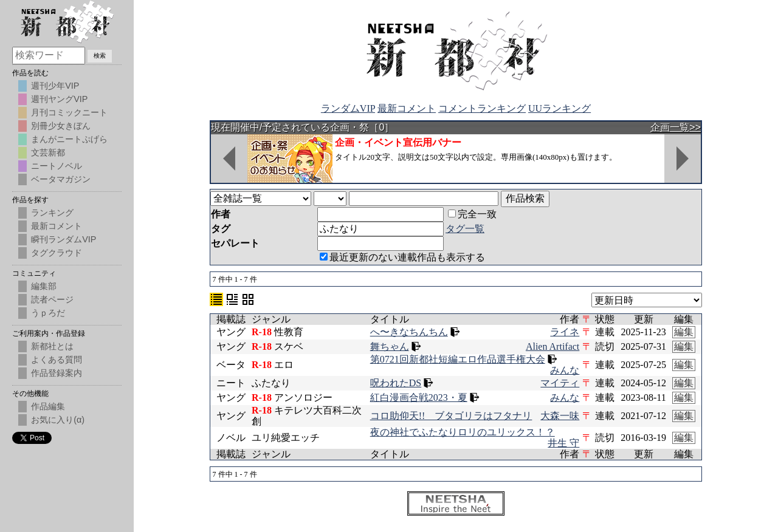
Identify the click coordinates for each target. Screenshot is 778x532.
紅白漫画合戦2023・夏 (419, 397)
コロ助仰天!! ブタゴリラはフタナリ (451, 416)
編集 (684, 332)
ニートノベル (57, 166)
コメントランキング (482, 108)
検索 (100, 56)
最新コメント (407, 108)
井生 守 (563, 443)
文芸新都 (48, 152)
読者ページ (52, 299)
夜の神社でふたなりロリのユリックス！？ (463, 432)
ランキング (52, 213)
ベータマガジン (61, 179)
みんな (565, 370)
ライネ (565, 332)
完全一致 (472, 214)
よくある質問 (57, 360)
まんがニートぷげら (69, 139)
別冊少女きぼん (61, 126)
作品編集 (48, 406)
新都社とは (52, 346)
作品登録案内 (57, 373)
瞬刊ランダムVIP (64, 239)
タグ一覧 (465, 229)
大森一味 (560, 416)
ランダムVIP (348, 108)
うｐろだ (48, 313)
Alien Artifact (553, 346)
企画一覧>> (676, 127)
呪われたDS (396, 383)
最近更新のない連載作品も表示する (402, 257)
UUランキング (559, 108)
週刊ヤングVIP (59, 99)
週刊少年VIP (55, 86)
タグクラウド (57, 253)
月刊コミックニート (69, 112)
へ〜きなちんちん (409, 332)
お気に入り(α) (58, 420)
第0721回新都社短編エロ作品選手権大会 (458, 359)
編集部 (44, 286)
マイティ (560, 383)
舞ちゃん (390, 346)
